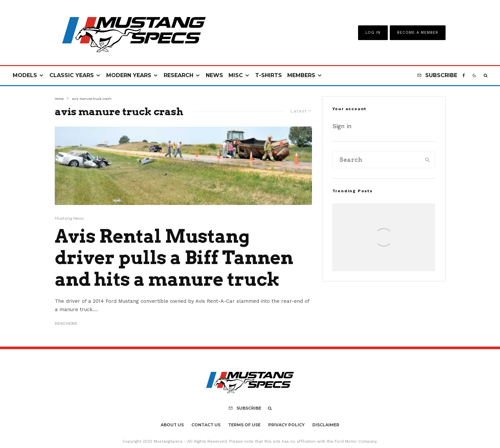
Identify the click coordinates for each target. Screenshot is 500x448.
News (214, 75)
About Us (172, 425)
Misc (236, 75)
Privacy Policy (286, 425)
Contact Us (206, 425)
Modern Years (129, 75)
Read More (66, 323)
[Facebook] (464, 76)
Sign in (342, 126)
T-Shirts (269, 75)
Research (179, 75)
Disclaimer (326, 425)
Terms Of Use (244, 425)
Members (301, 75)
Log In (373, 33)
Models (25, 75)
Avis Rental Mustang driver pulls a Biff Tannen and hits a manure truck (174, 258)
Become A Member (418, 33)
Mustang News (69, 218)
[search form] (377, 160)
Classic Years (72, 75)
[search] (428, 160)
